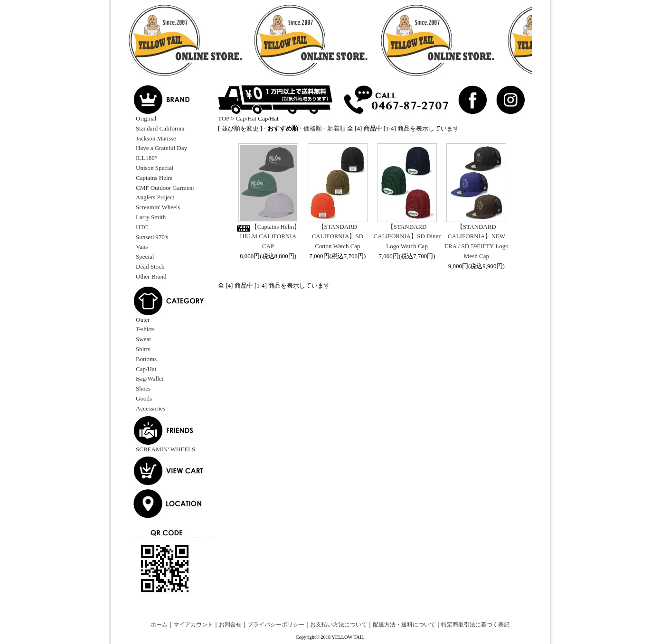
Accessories (151, 408)
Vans (142, 247)
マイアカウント (193, 625)
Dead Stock (150, 266)
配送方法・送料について (404, 625)
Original (146, 118)
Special (145, 257)
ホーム (159, 625)
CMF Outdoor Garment (165, 188)
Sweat (143, 339)
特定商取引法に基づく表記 (475, 625)
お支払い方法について (339, 625)
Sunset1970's (152, 237)
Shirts (143, 349)
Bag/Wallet (150, 378)
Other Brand (151, 276)
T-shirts (145, 329)
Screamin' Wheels (158, 207)
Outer (143, 320)
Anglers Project (155, 197)
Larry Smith (151, 217)
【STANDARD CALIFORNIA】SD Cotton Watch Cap (338, 237)
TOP (224, 118)
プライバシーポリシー (276, 625)
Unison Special (155, 168)
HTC (142, 227)
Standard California (160, 128)
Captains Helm (154, 178)
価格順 (313, 128)
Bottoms (146, 359)
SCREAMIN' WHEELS (165, 449)
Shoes (143, 388)
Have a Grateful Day (161, 148)
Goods (144, 398)
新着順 (336, 128)
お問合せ (230, 625)
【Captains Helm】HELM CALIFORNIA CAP (268, 237)
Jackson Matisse (156, 138)
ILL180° (146, 158)
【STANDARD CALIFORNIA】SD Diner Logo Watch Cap (407, 237)
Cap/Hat (146, 369)
